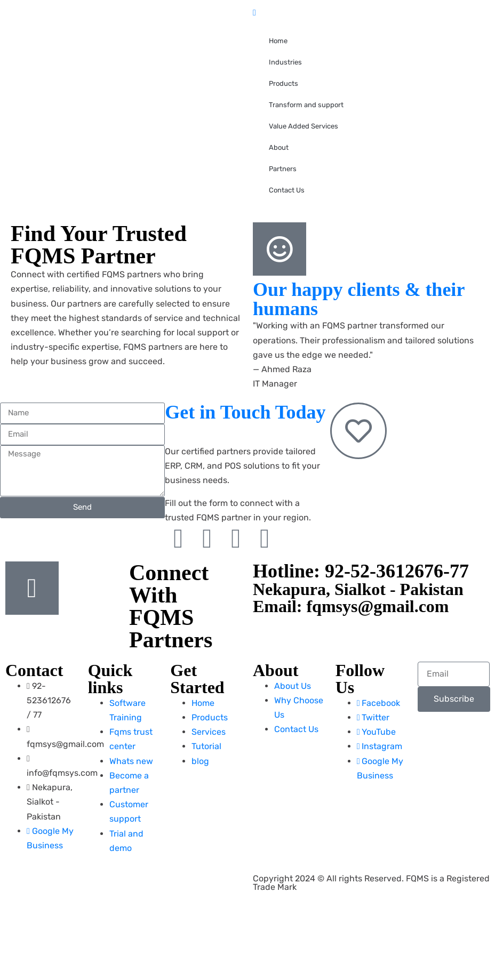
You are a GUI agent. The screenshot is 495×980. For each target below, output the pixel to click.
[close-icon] (254, 13)
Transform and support (306, 105)
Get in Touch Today (245, 412)
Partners (283, 169)
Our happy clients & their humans (359, 299)
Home (278, 41)
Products (284, 83)
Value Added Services (304, 126)
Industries (285, 62)
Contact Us (287, 190)
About (279, 147)
